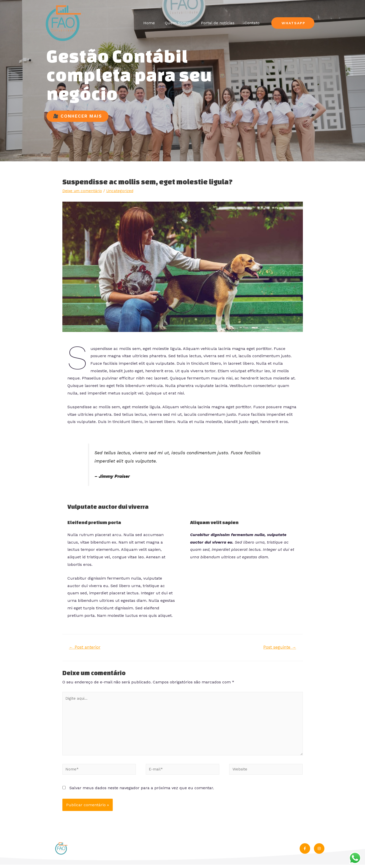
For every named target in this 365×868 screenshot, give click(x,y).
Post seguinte (279, 647)
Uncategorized (123, 191)
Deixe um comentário (83, 191)
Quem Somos (178, 23)
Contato (252, 23)
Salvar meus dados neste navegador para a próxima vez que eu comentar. (142, 791)
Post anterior (85, 647)
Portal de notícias (218, 23)
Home (149, 23)
